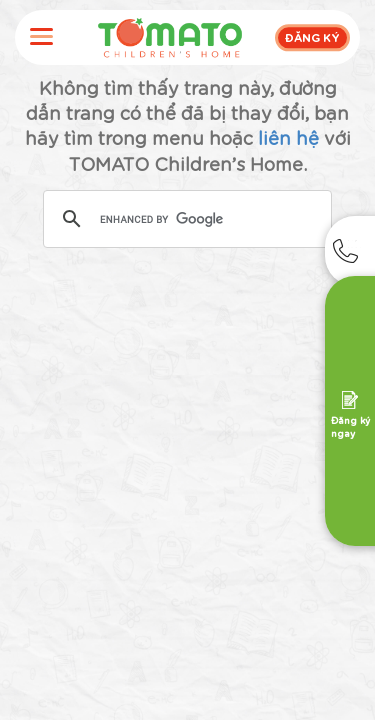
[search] (185, 220)
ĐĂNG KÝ (312, 37)
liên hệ (288, 137)
